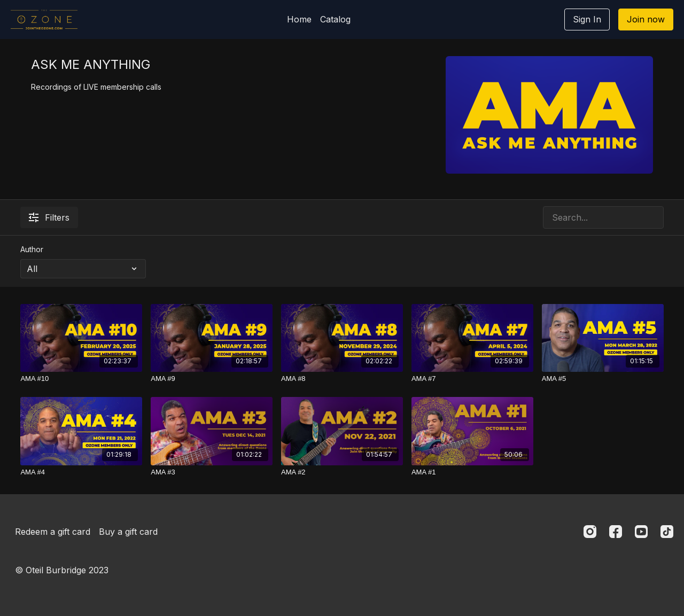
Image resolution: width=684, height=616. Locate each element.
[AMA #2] (342, 472)
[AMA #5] (603, 379)
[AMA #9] (212, 379)
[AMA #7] (472, 379)
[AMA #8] (342, 379)
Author (32, 249)
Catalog (335, 19)
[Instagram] (590, 532)
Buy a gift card (128, 532)
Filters (49, 217)
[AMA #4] (81, 472)
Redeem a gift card (53, 532)
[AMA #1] (472, 472)
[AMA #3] (212, 472)
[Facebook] (616, 532)
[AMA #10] (81, 379)
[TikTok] (667, 532)
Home (299, 19)
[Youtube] (641, 532)
